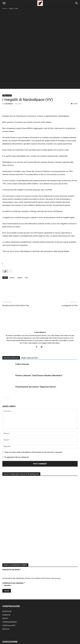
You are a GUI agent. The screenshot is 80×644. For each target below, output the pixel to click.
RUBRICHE (6, 546)
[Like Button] (5, 252)
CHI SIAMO (7, 578)
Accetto (7, 517)
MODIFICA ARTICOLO (10, 616)
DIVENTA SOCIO (8, 589)
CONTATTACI (7, 596)
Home (4, 8)
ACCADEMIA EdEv (9, 582)
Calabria (12, 259)
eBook (50, 635)
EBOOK (5, 550)
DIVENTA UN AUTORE (11, 623)
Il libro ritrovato (22, 345)
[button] (4, 3)
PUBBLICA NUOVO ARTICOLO (14, 613)
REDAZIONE (7, 543)
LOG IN (5, 609)
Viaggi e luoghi (13, 8)
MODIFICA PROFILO (10, 620)
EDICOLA (6, 560)
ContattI (66, 635)
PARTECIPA (7, 592)
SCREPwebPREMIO (10, 553)
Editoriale (29, 635)
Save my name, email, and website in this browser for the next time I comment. (34, 433)
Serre (26, 259)
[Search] (77, 3)
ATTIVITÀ (6, 585)
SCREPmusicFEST (9, 557)
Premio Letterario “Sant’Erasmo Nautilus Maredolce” (39, 357)
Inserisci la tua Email (12, 501)
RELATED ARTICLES (11, 339)
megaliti (20, 259)
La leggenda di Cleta (70, 287)
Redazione (58, 635)
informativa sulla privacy (51, 509)
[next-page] (8, 379)
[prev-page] (4, 379)
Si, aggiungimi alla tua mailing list (16, 438)
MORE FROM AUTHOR (30, 339)
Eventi (36, 635)
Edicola (43, 635)
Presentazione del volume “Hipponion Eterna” (36, 368)
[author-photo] (40, 310)
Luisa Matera (9, 85)
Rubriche (21, 635)
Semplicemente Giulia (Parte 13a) (16, 287)
